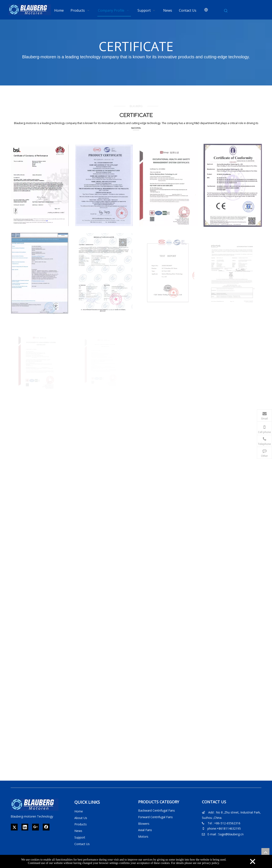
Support (80, 837)
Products (81, 824)
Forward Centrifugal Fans (155, 817)
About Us (81, 818)
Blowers (144, 824)
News (78, 831)
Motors (143, 837)
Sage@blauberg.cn (231, 834)
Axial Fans (145, 830)
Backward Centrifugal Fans (157, 810)
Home (79, 811)
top (265, 852)
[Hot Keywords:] (226, 11)
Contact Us (82, 844)
